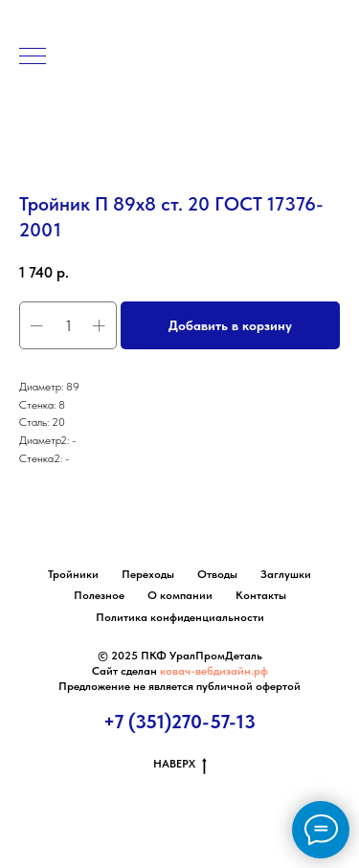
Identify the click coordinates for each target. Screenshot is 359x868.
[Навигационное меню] (33, 57)
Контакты (261, 595)
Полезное (99, 595)
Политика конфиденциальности (180, 617)
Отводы (217, 574)
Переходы (148, 574)
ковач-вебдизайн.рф (214, 671)
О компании (180, 595)
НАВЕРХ (180, 764)
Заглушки (286, 574)
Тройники (73, 574)
